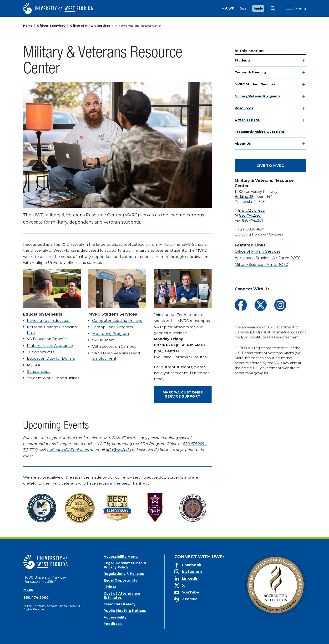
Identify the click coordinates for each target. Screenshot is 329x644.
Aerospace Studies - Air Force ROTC (268, 258)
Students (243, 60)
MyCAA (34, 365)
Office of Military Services (90, 26)
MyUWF (228, 8)
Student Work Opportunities (53, 378)
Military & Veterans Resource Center (138, 26)
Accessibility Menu (121, 557)
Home (28, 26)
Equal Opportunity (120, 580)
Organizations (247, 120)
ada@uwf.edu (118, 450)
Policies (137, 574)
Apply (258, 8)
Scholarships (38, 371)
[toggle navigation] (303, 61)
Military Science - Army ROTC (261, 264)
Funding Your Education (49, 320)
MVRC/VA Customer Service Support (183, 394)
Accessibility (115, 617)
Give (243, 8)
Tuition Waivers (41, 352)
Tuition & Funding (250, 72)
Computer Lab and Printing (117, 320)
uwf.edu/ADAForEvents (68, 450)
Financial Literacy (119, 604)
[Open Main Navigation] (296, 8)
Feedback (113, 624)
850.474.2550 (250, 215)
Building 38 (244, 197)
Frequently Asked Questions (260, 132)
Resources (244, 108)
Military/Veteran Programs (258, 96)
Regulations (115, 574)
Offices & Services (51, 26)
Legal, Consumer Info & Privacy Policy (125, 565)
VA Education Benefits (47, 339)
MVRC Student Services (255, 84)
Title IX (110, 587)
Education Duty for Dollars (51, 358)
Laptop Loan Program (113, 327)
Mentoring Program (111, 334)
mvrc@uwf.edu (252, 210)
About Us (243, 143)
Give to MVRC (270, 166)
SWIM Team (103, 340)
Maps (28, 590)
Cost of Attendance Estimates (122, 596)
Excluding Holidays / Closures (180, 357)
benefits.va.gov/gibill (252, 373)
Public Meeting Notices (125, 611)
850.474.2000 (36, 598)
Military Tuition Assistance (50, 345)
